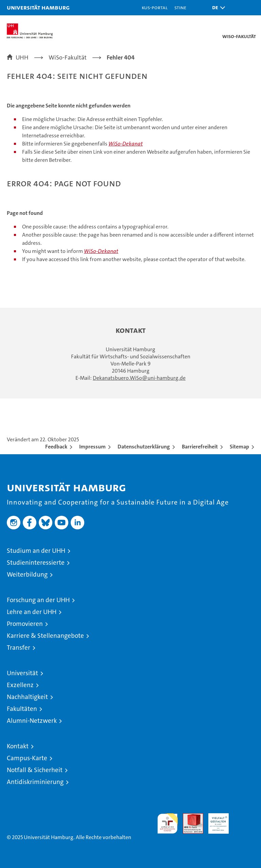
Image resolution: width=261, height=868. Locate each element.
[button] (217, 8)
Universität (22, 673)
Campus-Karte (27, 758)
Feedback (56, 447)
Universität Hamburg (38, 7)
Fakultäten (22, 709)
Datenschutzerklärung (144, 447)
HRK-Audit (215, 820)
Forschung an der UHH (38, 600)
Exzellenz (20, 685)
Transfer (19, 648)
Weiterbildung (27, 574)
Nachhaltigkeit (27, 697)
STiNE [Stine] (180, 7)
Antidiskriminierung (35, 782)
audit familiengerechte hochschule (168, 823)
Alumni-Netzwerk (32, 721)
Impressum (92, 447)
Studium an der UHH (36, 551)
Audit (189, 817)
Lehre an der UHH (32, 612)
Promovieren (25, 624)
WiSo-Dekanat (126, 144)
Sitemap (239, 447)
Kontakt (18, 746)
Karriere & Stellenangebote (45, 636)
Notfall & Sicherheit (35, 770)
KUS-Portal (155, 7)
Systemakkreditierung (244, 817)
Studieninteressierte (36, 563)
